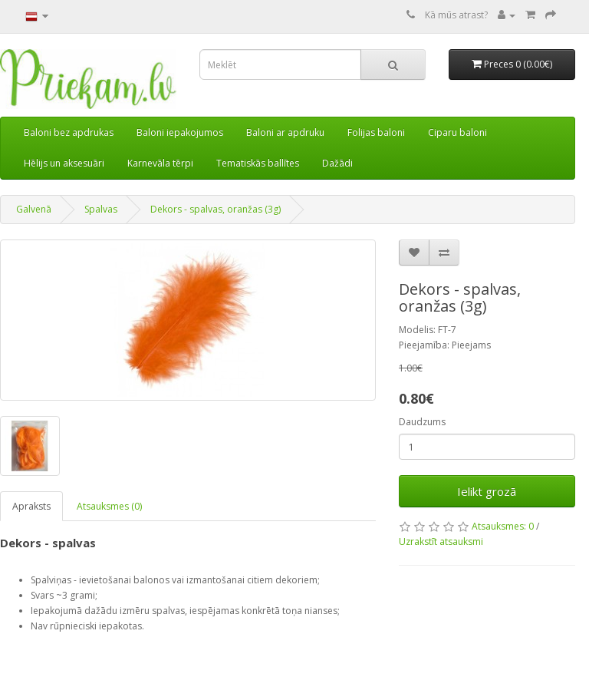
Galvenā (34, 209)
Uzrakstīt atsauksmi (441, 542)
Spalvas (101, 209)
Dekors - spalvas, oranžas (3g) (216, 209)
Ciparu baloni (457, 132)
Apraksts (31, 506)
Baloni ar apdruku (285, 132)
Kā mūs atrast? (456, 15)
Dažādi (337, 163)
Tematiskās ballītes (258, 163)
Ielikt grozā (487, 491)
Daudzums (422, 422)
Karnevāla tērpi (160, 163)
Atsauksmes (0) (109, 506)
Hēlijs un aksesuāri (64, 163)
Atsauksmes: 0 (503, 526)
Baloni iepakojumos (180, 132)
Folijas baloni (376, 132)
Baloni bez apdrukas (69, 132)
